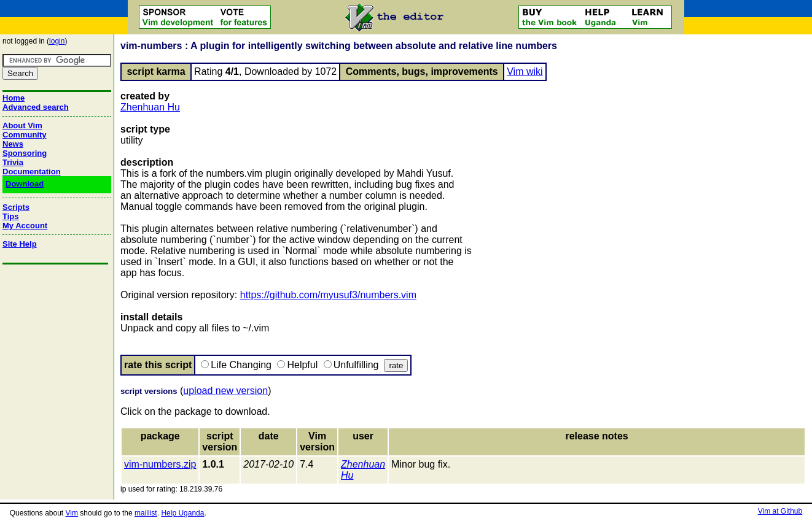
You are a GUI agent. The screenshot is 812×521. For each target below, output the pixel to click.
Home (14, 98)
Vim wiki (525, 71)
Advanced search (36, 107)
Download (25, 184)
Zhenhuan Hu (150, 107)
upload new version (225, 391)
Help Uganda (182, 513)
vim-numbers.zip (160, 464)
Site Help (20, 244)
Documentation (32, 172)
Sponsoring (25, 153)
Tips (11, 216)
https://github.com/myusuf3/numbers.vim (328, 295)
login (57, 41)
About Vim (22, 125)
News (13, 144)
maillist (146, 513)
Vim (72, 513)
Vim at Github (780, 511)
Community (25, 135)
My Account (25, 226)
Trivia (13, 162)
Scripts (16, 207)
